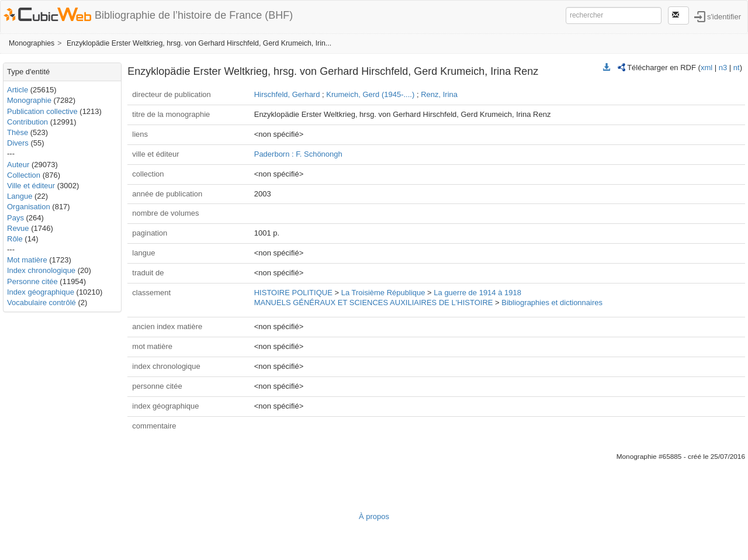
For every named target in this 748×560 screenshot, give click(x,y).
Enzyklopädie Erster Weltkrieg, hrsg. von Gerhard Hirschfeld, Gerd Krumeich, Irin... (199, 43)
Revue (18, 228)
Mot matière (27, 260)
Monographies (32, 43)
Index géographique (41, 292)
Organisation (29, 207)
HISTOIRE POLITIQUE (293, 293)
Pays (15, 218)
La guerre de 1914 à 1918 (477, 293)
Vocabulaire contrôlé (41, 303)
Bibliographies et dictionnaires (552, 303)
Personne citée (32, 281)
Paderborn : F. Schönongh (298, 154)
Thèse (18, 132)
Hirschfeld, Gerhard (287, 94)
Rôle (15, 239)
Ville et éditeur (32, 186)
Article (18, 90)
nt (737, 68)
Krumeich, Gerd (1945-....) (370, 94)
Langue (20, 196)
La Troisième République (383, 293)
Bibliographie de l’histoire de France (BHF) (194, 15)
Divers (18, 143)
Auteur (18, 165)
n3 (723, 68)
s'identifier (724, 16)
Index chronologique (41, 270)
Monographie (29, 100)
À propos (374, 516)
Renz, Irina (439, 94)
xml (707, 68)
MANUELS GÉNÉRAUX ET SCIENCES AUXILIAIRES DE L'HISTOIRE (374, 303)
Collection (24, 175)
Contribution (27, 122)
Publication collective (42, 111)
